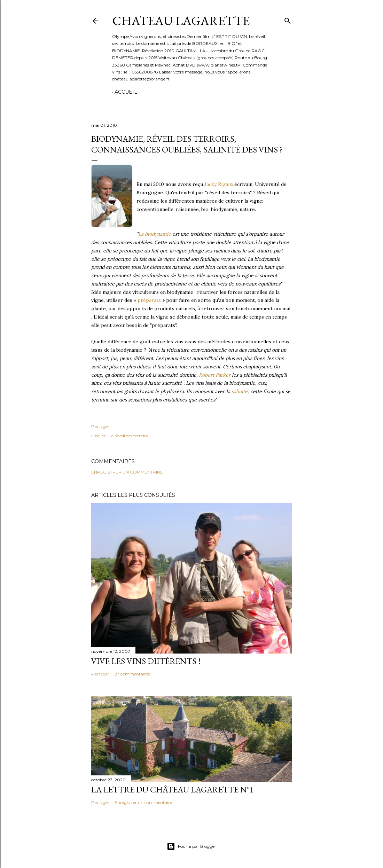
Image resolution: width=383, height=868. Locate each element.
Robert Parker (215, 375)
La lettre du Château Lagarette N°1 (173, 789)
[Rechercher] (288, 19)
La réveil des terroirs (128, 436)
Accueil (126, 92)
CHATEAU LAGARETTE (181, 21)
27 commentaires (132, 674)
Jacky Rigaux (219, 184)
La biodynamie (155, 234)
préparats (149, 300)
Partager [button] (100, 426)
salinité (240, 391)
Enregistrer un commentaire (127, 472)
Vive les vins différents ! (146, 661)
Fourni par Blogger (191, 846)
